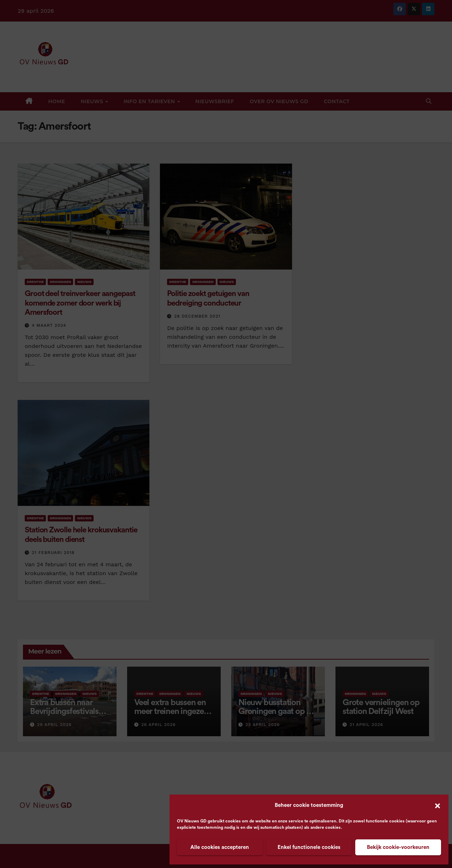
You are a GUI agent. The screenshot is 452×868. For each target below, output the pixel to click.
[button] (438, 805)
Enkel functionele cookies (309, 847)
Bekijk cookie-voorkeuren (398, 847)
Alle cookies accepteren (220, 847)
